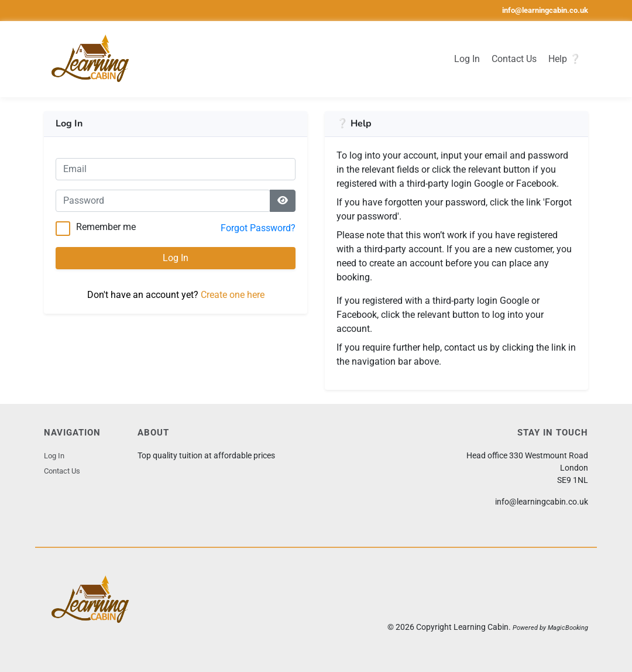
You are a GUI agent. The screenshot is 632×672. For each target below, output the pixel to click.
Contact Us (514, 59)
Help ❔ (565, 59)
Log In (467, 59)
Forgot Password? (258, 228)
